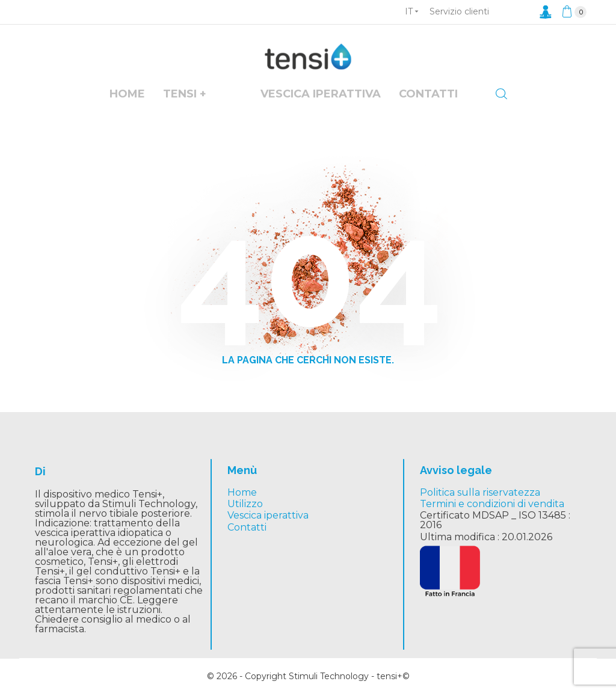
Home (127, 94)
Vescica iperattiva (268, 515)
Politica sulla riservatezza (480, 492)
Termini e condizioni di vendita (492, 504)
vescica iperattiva (321, 94)
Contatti (428, 94)
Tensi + (185, 94)
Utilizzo (245, 504)
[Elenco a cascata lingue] (412, 11)
